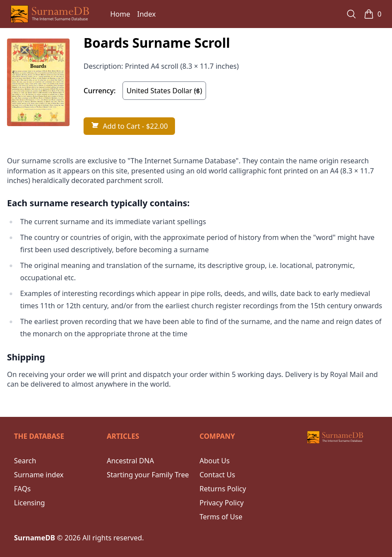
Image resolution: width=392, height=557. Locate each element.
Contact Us (217, 475)
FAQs (22, 489)
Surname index (39, 475)
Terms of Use (221, 517)
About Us (215, 461)
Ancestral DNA (130, 461)
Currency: (100, 91)
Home (120, 14)
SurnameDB (35, 538)
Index (147, 14)
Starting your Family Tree (148, 475)
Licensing (30, 503)
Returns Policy (223, 489)
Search (25, 461)
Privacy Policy (222, 503)
